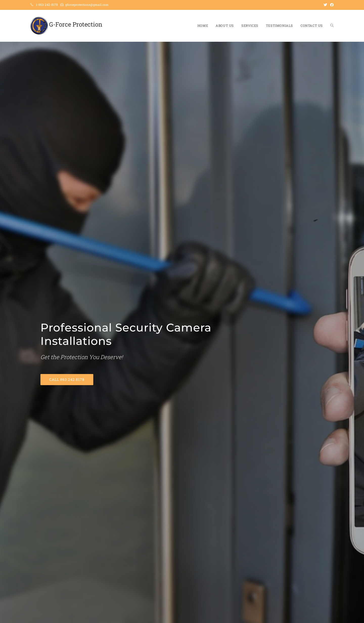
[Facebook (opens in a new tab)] (331, 5)
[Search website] (332, 26)
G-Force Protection (76, 24)
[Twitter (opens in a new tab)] (325, 5)
